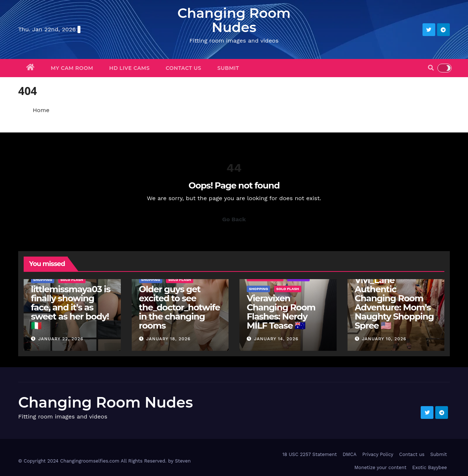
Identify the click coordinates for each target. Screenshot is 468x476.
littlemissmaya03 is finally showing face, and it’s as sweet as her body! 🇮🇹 (71, 307)
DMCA (349, 454)
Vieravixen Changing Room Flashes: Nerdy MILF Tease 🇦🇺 (281, 312)
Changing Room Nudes (234, 20)
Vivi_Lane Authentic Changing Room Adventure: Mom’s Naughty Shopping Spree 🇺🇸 (394, 303)
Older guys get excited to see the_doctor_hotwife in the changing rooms (180, 307)
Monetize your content (380, 467)
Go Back (234, 219)
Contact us (183, 68)
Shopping (43, 280)
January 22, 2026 (61, 339)
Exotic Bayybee (430, 467)
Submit (228, 68)
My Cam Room (72, 68)
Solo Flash (72, 280)
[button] (431, 68)
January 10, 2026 (384, 339)
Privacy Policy (378, 454)
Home (41, 110)
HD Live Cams (129, 68)
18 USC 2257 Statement (310, 454)
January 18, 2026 (168, 339)
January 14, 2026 (276, 339)
